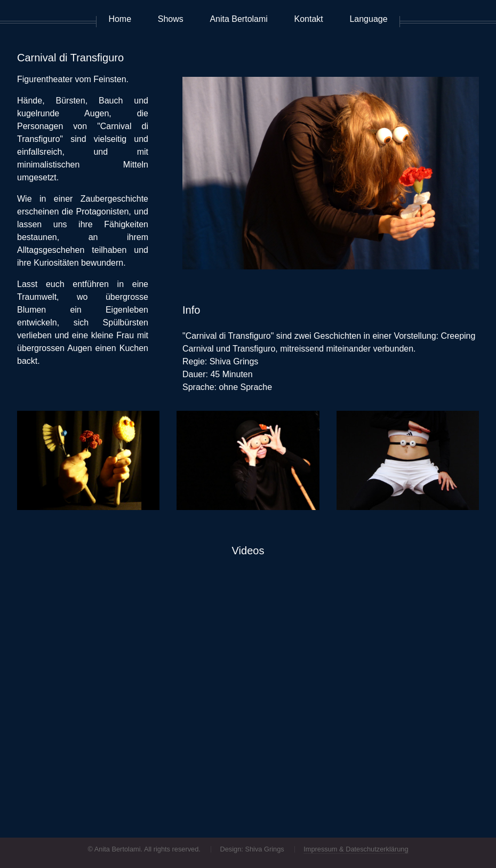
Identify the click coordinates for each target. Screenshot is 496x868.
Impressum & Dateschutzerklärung (356, 849)
